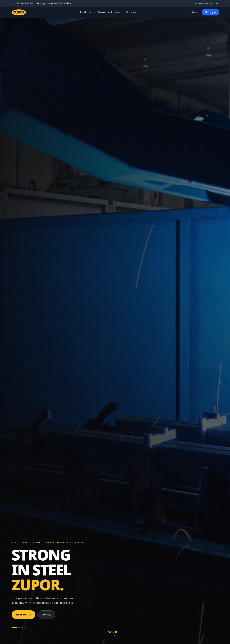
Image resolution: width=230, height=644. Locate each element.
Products (85, 12)
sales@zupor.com (207, 3)
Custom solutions (109, 12)
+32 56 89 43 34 (22, 3)
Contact (131, 12)
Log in (210, 12)
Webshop (24, 615)
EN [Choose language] (195, 12)
